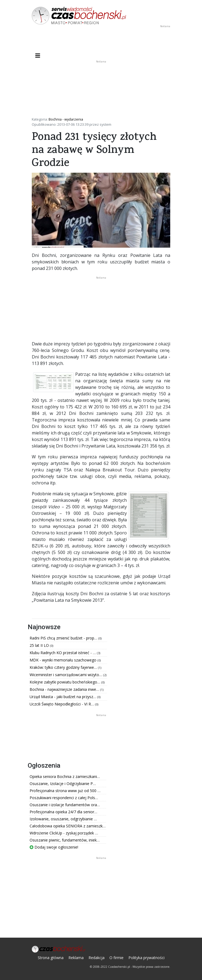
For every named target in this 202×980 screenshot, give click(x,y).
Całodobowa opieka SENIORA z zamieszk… (68, 826)
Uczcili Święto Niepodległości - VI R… (62, 704)
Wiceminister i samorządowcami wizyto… (66, 675)
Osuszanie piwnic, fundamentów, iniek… (65, 840)
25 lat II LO (40, 645)
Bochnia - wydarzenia (66, 119)
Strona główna (51, 958)
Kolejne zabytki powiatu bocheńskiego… (65, 682)
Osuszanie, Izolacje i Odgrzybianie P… (63, 784)
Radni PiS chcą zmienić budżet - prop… (64, 638)
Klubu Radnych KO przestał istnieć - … (63, 653)
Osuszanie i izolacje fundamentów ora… (65, 805)
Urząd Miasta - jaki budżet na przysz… (63, 697)
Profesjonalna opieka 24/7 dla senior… (63, 812)
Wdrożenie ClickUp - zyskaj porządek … (64, 833)
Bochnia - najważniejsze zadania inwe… (65, 689)
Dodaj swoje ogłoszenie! (54, 847)
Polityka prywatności (146, 958)
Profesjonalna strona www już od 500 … (65, 791)
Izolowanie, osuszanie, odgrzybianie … (63, 819)
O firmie (116, 958)
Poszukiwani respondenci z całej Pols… (64, 798)
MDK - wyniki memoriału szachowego (64, 660)
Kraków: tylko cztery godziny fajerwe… (64, 667)
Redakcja (97, 958)
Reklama (76, 958)
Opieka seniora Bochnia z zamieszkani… (65, 776)
